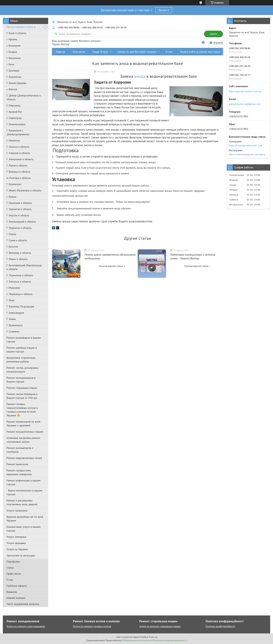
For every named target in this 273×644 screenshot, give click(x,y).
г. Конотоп (12, 247)
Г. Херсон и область (18, 215)
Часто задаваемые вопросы (23, 604)
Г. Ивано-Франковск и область (24, 190)
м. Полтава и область (19, 178)
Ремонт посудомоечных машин (25, 432)
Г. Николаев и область (19, 203)
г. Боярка (12, 52)
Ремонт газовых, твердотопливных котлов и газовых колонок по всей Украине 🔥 (22, 410)
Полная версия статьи (111, 266)
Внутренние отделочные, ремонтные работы (21, 360)
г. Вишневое (14, 58)
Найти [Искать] (213, 34)
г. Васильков (14, 46)
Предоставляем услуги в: (21, 27)
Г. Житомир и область (19, 253)
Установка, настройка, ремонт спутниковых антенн (23, 440)
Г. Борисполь (14, 77)
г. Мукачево (13, 288)
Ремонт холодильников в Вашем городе (21, 380)
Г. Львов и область (17, 165)
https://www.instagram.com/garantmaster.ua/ (248, 154)
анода (140, 76)
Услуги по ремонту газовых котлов (92, 626)
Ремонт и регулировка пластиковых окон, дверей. (22, 502)
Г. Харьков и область (18, 153)
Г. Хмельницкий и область (21, 222)
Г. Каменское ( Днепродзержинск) (18, 132)
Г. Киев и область (16, 33)
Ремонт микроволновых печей (24, 458)
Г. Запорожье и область (20, 159)
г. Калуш (11, 197)
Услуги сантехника (17, 511)
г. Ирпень (12, 39)
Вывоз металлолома (240, 52)
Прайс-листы (14, 574)
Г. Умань (11, 319)
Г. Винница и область (18, 172)
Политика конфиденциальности (170, 640)
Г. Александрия (15, 313)
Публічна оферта (17, 586)
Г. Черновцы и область (20, 294)
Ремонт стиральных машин (22, 388)
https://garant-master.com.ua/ (245, 91)
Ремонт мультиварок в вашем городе (24, 340)
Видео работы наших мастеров (200, 52)
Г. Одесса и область (18, 147)
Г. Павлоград (14, 118)
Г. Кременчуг (14, 184)
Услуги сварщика (16, 543)
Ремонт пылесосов (17, 464)
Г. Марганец (14, 106)
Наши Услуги (100, 52)
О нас (10, 580)
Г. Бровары (13, 71)
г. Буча (10, 64)
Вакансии (12, 592)
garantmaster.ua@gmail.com (245, 104)
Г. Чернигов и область (19, 209)
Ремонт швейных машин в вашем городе (22, 350)
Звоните (164, 10)
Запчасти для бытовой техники (137, 52)
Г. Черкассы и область (19, 228)
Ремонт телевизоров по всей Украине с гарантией (23, 424)
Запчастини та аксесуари (21, 556)
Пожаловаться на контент (137, 640)
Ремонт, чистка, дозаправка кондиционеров (22, 370)
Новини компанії (16, 598)
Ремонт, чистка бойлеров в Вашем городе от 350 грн (22, 396)
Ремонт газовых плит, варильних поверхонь (19, 472)
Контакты (79, 52)
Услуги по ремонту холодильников (26, 626)
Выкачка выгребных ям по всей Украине (25, 519)
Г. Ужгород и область (19, 282)
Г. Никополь (13, 140)
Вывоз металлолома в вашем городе (24, 492)
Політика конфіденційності (220, 626)
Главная (60, 52)
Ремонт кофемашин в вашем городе (24, 482)
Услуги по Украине (17, 549)
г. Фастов (12, 89)
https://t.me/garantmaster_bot (246, 145)
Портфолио (13, 562)
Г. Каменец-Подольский (20, 306)
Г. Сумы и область (17, 240)
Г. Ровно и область (17, 259)
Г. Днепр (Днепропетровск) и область (24, 97)
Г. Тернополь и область (20, 275)
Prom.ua (153, 637)
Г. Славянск (13, 331)
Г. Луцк (10, 300)
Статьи (10, 568)
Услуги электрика (16, 537)
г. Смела (11, 234)
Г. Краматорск (15, 325)
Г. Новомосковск (16, 124)
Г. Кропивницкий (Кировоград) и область (24, 267)
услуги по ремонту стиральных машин (160, 626)
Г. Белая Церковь (17, 83)
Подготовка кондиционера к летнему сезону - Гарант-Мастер (193, 256)
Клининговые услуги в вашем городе (24, 529)
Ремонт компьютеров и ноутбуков (20, 450)
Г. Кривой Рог (14, 112)
